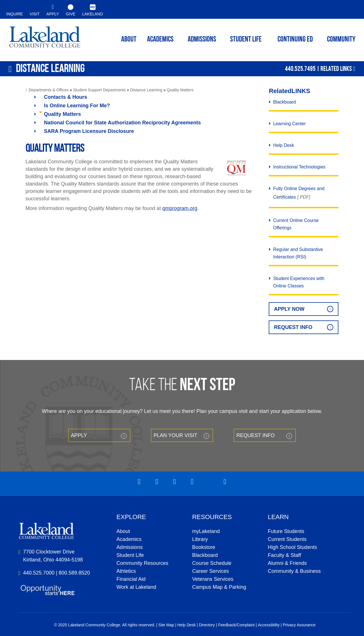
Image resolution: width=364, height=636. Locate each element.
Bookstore (204, 547)
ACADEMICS (160, 40)
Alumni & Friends (287, 563)
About (123, 531)
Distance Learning (146, 90)
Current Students (287, 539)
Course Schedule (212, 563)
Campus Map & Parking (219, 587)
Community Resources (142, 563)
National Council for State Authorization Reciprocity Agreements (123, 123)
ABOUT (129, 40)
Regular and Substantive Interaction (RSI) (298, 253)
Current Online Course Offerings (296, 224)
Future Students (286, 531)
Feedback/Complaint (236, 625)
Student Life (246, 40)
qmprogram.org (180, 208)
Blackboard (284, 102)
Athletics (126, 571)
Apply (79, 435)
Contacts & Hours (66, 97)
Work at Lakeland (136, 587)
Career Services (211, 571)
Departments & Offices (49, 90)
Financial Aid (131, 579)
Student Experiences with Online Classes (299, 282)
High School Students (292, 547)
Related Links (336, 69)
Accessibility (269, 625)
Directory (207, 625)
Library (200, 539)
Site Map (166, 625)
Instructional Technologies (299, 167)
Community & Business (294, 571)
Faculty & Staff (285, 555)
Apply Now (289, 309)
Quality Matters (180, 90)
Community (341, 40)
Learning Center (289, 124)
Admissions (202, 40)
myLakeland (45, 39)
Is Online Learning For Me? (77, 106)
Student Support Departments (99, 90)
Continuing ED (295, 40)
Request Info (293, 327)
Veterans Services (213, 579)
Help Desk (284, 145)
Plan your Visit (175, 435)
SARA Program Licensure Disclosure (89, 131)
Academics (129, 539)
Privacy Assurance (299, 625)
